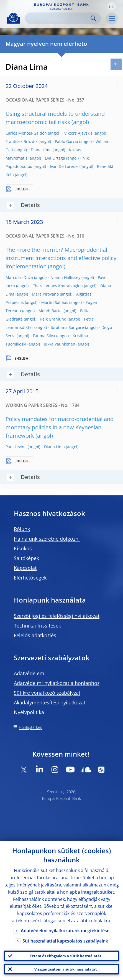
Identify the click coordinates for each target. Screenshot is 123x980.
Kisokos (23, 548)
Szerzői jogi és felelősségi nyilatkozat (57, 616)
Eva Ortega (55, 158)
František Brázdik (21, 141)
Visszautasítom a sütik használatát (66, 969)
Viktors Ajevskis (78, 133)
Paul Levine (16, 447)
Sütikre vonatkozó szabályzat (47, 693)
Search (93, 18)
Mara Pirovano (45, 294)
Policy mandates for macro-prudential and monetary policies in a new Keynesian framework (60, 427)
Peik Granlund (53, 319)
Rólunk (22, 529)
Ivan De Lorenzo (65, 166)
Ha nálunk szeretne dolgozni (47, 539)
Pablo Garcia (66, 141)
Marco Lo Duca (19, 277)
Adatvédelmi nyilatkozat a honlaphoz (57, 683)
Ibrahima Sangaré (67, 327)
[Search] (58, 18)
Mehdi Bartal (51, 311)
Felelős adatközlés (35, 635)
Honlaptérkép (31, 727)
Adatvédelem (29, 673)
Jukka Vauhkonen (60, 344)
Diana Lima (41, 150)
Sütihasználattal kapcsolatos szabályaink (65, 941)
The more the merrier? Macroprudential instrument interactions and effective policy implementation (61, 258)
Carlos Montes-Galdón (26, 133)
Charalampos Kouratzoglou (58, 286)
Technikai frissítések (37, 626)
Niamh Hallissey (65, 277)
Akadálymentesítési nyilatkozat (50, 702)
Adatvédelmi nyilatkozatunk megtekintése (65, 931)
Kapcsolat (25, 568)
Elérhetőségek (30, 578)
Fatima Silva (44, 336)
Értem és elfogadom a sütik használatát (66, 956)
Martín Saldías (55, 302)
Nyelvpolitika (29, 712)
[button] (112, 6)
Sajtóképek (26, 558)
